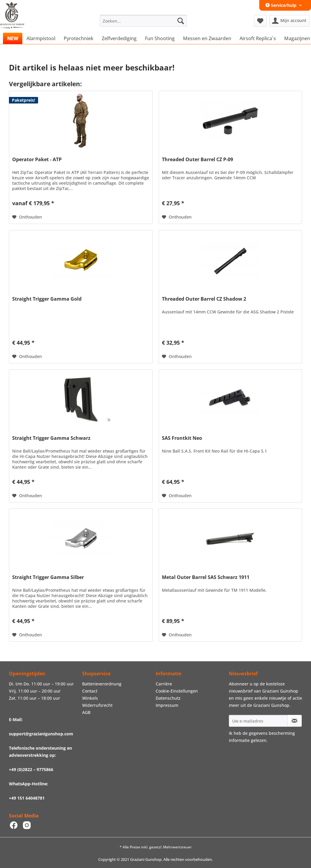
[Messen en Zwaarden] (207, 38)
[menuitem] (143, 21)
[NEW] (13, 38)
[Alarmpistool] (41, 38)
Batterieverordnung (102, 684)
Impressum (167, 705)
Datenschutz (168, 698)
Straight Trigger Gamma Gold (47, 299)
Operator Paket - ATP (37, 160)
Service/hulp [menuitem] (282, 5)
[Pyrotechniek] (79, 38)
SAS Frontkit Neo (182, 438)
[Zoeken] (181, 21)
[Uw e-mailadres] (258, 721)
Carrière (164, 684)
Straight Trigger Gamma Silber (48, 577)
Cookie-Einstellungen (177, 691)
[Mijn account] (289, 21)
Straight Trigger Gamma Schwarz (51, 438)
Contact (90, 691)
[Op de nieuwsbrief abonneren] (294, 721)
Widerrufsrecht (97, 705)
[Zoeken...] (143, 21)
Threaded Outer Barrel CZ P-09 (197, 160)
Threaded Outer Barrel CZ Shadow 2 (204, 299)
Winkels (90, 698)
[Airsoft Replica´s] (258, 38)
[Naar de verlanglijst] (27, 217)
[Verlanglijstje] (260, 21)
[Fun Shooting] (160, 38)
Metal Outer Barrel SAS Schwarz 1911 (206, 577)
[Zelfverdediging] (119, 38)
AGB (86, 712)
